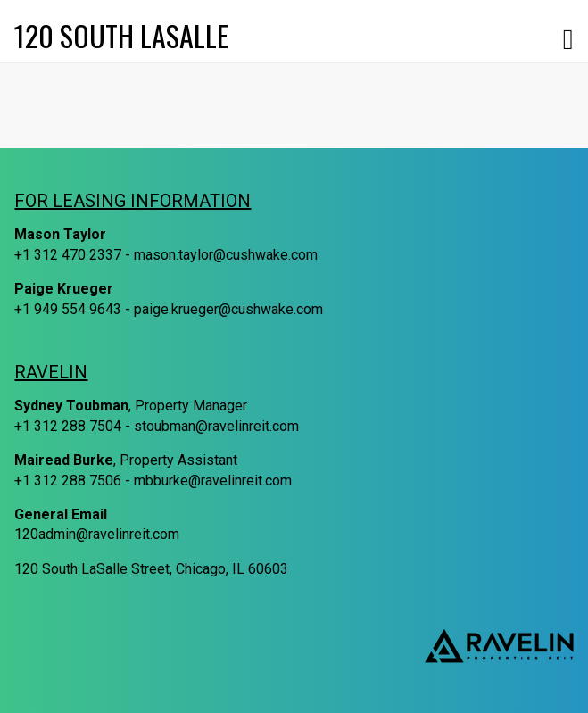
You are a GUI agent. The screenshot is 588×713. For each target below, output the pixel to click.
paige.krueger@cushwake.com (228, 309)
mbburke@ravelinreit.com (213, 481)
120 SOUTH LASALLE (121, 35)
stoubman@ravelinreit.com (216, 426)
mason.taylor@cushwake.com (226, 255)
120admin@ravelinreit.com (97, 534)
